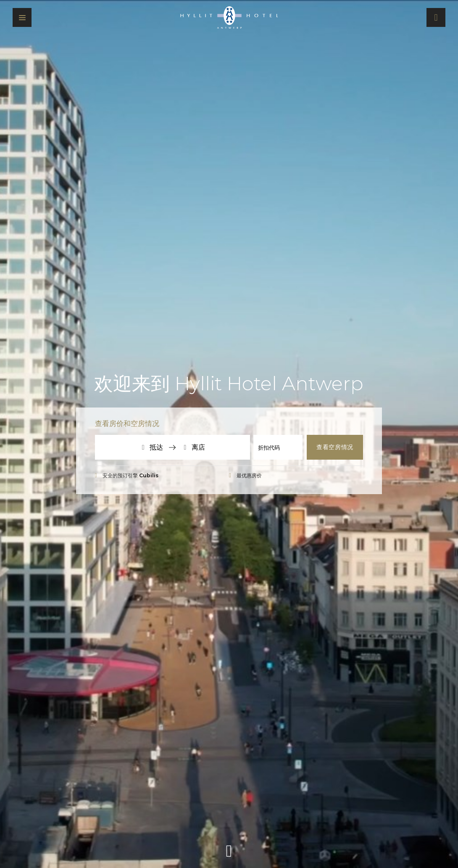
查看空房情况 (335, 447)
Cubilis (149, 475)
